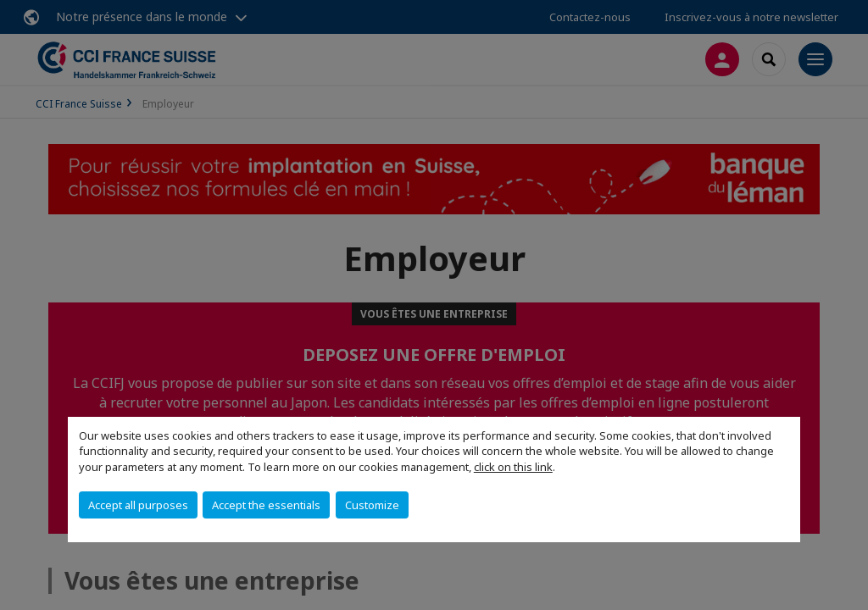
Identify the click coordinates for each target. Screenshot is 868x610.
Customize (372, 505)
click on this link (513, 467)
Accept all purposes (138, 505)
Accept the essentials (266, 505)
